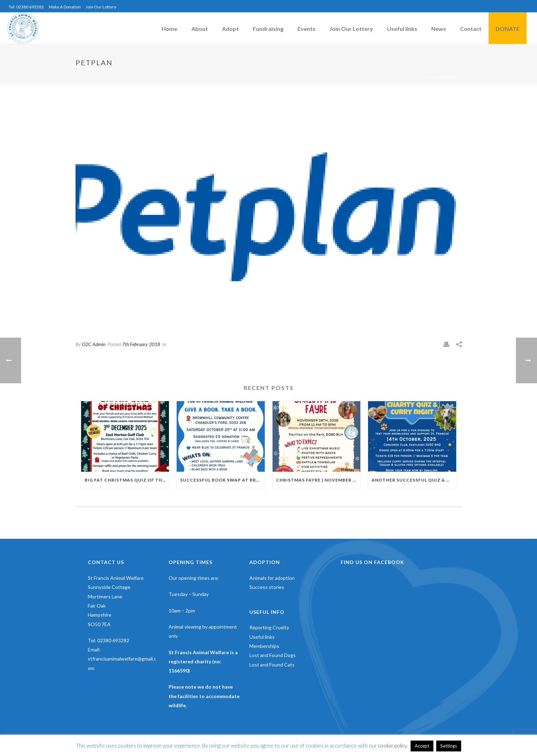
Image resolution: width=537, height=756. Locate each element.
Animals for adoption (272, 578)
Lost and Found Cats (272, 665)
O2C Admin (94, 344)
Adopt (230, 29)
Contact (471, 29)
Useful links (402, 29)
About (200, 29)
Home (169, 29)
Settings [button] (449, 746)
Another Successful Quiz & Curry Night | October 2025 (414, 480)
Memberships (264, 646)
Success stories (267, 587)
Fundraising (268, 29)
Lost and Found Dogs (273, 655)
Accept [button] (422, 746)
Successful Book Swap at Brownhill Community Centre (222, 480)
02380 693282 (113, 640)
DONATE (507, 29)
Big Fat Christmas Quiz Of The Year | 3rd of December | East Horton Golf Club (127, 480)
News (439, 29)
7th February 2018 (141, 344)
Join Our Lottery (351, 29)
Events (306, 29)
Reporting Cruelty (269, 627)
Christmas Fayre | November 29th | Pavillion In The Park (318, 480)
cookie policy (392, 745)
